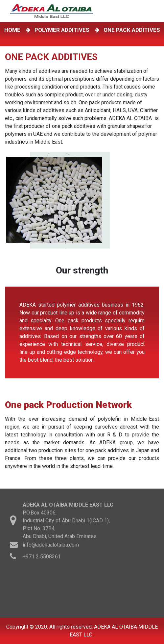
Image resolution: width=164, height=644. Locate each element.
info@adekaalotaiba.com (51, 545)
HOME (14, 30)
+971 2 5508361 (42, 557)
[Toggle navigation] (154, 11)
